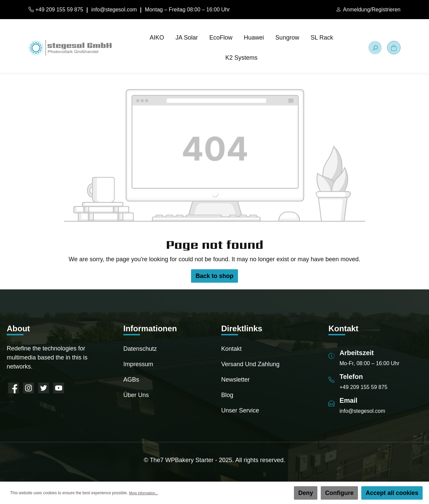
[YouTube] (59, 388)
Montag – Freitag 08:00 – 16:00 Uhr (187, 10)
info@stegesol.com (114, 10)
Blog (227, 395)
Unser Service (240, 410)
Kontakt (231, 349)
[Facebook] (13, 388)
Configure (339, 493)
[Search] (375, 48)
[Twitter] (44, 388)
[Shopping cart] (394, 48)
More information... (146, 493)
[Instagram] (28, 388)
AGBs (131, 380)
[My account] (368, 10)
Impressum (138, 364)
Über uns (136, 395)
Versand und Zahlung (250, 364)
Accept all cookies (392, 493)
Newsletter (235, 380)
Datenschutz (140, 349)
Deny (306, 493)
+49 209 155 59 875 (56, 10)
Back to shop (214, 276)
